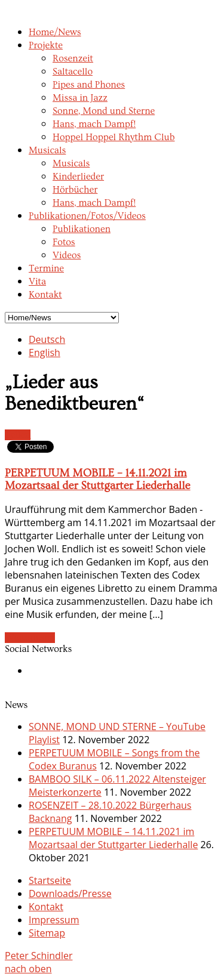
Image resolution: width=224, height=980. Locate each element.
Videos (67, 255)
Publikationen (82, 229)
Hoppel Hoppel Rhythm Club (114, 137)
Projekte (46, 45)
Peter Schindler (39, 956)
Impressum (54, 920)
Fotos (64, 242)
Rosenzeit (73, 58)
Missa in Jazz (80, 98)
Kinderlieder (78, 177)
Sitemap (47, 933)
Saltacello (73, 72)
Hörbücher (75, 190)
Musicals (47, 150)
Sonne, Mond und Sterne (104, 111)
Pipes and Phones (89, 85)
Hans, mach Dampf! (94, 124)
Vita (37, 282)
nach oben (28, 969)
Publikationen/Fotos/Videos (87, 216)
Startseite (50, 880)
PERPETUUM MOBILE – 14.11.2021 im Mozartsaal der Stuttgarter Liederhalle (98, 480)
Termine (46, 268)
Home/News (55, 32)
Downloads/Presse (70, 894)
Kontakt (45, 295)
